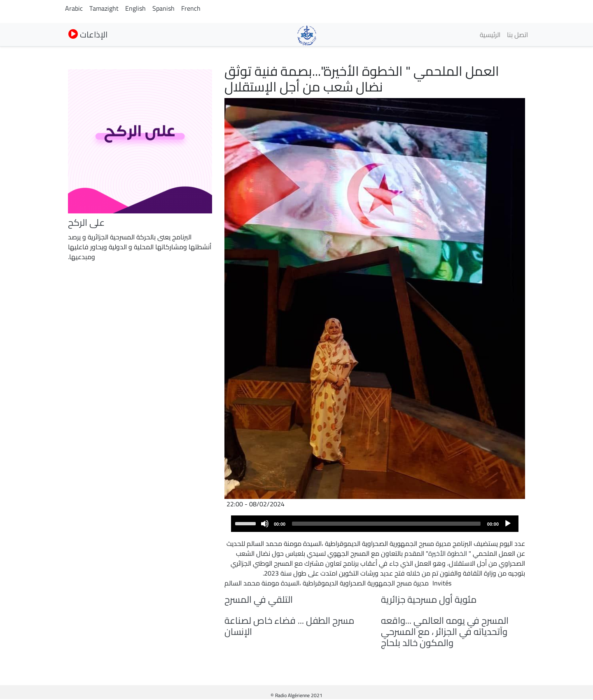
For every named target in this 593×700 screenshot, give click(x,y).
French (191, 8)
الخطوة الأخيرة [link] (448, 553)
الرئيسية (490, 35)
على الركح (86, 222)
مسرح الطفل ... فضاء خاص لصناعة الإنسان (289, 626)
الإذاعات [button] (88, 34)
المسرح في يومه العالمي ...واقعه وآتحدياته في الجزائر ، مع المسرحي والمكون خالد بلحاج (445, 632)
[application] (375, 524)
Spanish (163, 8)
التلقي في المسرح (259, 599)
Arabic (74, 8)
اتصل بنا (517, 35)
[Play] (508, 524)
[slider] (386, 524)
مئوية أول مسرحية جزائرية (429, 599)
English (135, 8)
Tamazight (104, 8)
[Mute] (265, 524)
